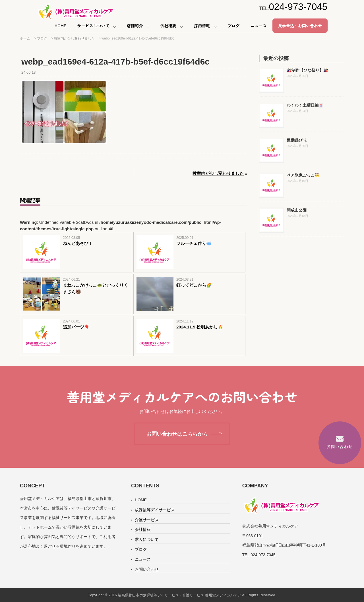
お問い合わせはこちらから (177, 434)
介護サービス (147, 520)
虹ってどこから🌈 (194, 285)
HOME (60, 26)
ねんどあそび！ (78, 243)
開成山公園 (297, 210)
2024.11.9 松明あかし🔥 (200, 327)
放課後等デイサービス (155, 510)
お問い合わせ (147, 569)
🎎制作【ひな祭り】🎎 (307, 70)
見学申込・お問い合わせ (300, 26)
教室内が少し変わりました (218, 173)
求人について (147, 539)
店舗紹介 (135, 26)
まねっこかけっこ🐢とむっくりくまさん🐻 (95, 288)
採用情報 (202, 26)
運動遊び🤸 (297, 140)
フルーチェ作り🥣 (194, 243)
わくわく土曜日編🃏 (305, 105)
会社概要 (168, 26)
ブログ (233, 26)
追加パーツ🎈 (76, 327)
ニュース (259, 26)
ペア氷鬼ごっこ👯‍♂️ (303, 175)
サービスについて (93, 26)
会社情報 (143, 529)
